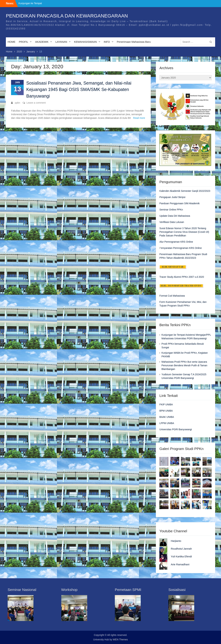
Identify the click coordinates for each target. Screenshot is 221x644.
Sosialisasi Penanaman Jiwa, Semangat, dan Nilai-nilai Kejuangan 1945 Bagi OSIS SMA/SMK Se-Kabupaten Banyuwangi (79, 89)
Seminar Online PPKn (171, 210)
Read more (139, 118)
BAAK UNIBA (167, 417)
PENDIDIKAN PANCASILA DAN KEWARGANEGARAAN (67, 16)
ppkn (17, 103)
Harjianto (176, 541)
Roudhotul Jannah (181, 549)
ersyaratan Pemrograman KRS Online (181, 248)
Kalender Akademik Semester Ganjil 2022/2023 (185, 191)
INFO (107, 42)
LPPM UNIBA (167, 423)
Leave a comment (36, 103)
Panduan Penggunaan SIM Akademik (179, 203)
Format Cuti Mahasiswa (172, 296)
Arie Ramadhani (180, 564)
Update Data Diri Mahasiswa (175, 216)
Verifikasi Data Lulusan (172, 222)
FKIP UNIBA (166, 404)
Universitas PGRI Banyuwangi (176, 429)
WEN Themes (120, 640)
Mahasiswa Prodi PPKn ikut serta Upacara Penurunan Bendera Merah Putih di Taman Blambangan (184, 365)
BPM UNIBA (166, 411)
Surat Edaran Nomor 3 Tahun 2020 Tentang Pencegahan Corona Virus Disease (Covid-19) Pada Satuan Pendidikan (184, 232)
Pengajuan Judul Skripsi (172, 197)
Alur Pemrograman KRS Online (176, 242)
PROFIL (23, 42)
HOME (11, 42)
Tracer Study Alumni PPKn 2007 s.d (179, 277)
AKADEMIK (42, 42)
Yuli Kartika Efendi (181, 556)
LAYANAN (61, 42)
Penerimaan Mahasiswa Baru (134, 42)
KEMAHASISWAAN (85, 42)
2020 (201, 277)
